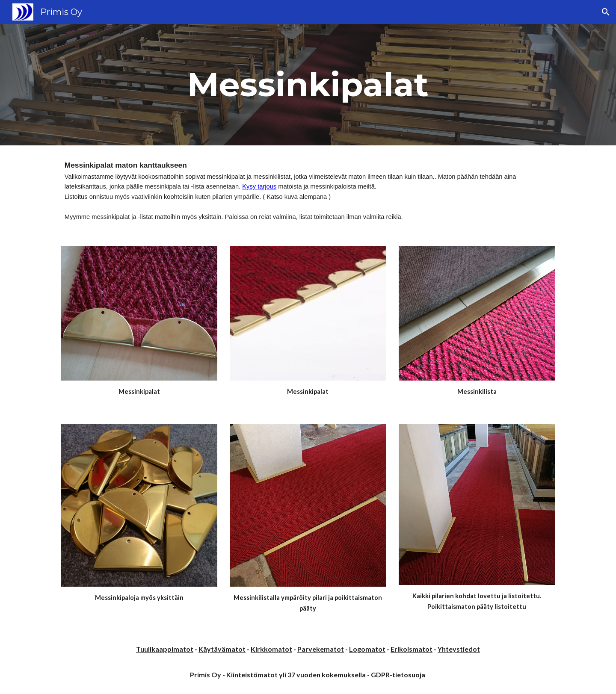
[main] (308, 85)
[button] (606, 12)
